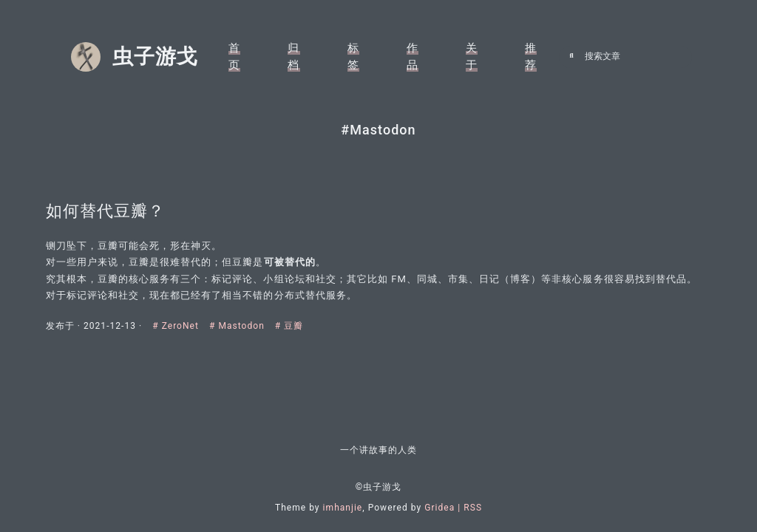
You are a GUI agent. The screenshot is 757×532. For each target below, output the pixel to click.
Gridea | (444, 508)
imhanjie (343, 508)
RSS (473, 508)
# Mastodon (244, 326)
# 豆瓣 (295, 326)
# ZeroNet (184, 326)
